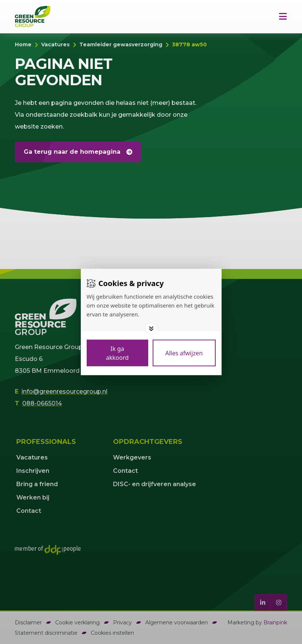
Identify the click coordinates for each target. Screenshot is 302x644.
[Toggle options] (151, 329)
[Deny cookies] (184, 353)
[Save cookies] (117, 353)
